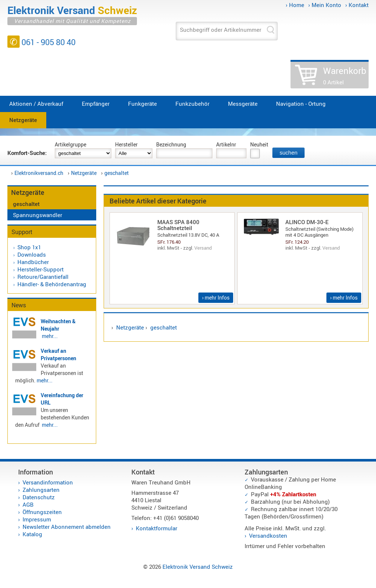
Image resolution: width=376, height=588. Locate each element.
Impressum (37, 519)
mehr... (50, 336)
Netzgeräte (23, 120)
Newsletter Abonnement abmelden (67, 527)
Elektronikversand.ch (39, 173)
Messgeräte (243, 104)
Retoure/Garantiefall (43, 277)
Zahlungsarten (41, 490)
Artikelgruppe (70, 144)
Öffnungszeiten (42, 512)
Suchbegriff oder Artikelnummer (221, 30)
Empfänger (96, 104)
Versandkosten (268, 535)
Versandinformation (48, 482)
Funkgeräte (142, 104)
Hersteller (126, 144)
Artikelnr (226, 144)
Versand (203, 248)
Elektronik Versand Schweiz (198, 567)
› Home (295, 5)
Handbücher (33, 262)
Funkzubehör (192, 104)
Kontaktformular (157, 528)
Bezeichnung (171, 144)
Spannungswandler (38, 215)
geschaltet (117, 173)
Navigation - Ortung (301, 104)
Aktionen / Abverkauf (36, 104)
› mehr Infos (216, 298)
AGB (28, 504)
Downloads (32, 254)
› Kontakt (357, 5)
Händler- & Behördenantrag (52, 284)
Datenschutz (39, 497)
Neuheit (259, 144)
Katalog (32, 534)
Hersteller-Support (41, 269)
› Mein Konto (325, 5)
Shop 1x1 (29, 247)
